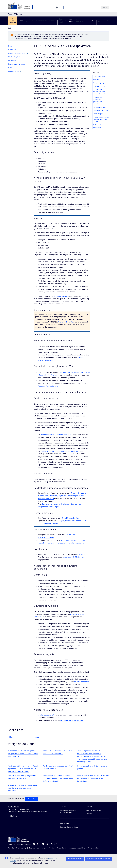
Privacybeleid (62, 848)
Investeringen (98, 115)
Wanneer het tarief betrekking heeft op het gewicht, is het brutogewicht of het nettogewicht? (23, 754)
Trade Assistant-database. (48, 386)
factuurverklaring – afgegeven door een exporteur (60, 451)
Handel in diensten (100, 108)
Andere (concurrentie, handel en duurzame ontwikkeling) (101, 122)
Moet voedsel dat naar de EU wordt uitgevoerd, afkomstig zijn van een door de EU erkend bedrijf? (58, 778)
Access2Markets (14, 807)
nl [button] (58, 8)
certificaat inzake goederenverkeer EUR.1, (57, 435)
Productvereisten (99, 87)
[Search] (105, 8)
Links (11, 737)
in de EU (82, 554)
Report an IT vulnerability (17, 848)
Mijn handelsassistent (66, 322)
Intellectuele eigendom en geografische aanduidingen (98, 101)
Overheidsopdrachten (101, 112)
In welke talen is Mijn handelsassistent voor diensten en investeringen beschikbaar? (22, 788)
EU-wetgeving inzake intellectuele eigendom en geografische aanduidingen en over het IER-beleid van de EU (62, 496)
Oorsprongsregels (100, 83)
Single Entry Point (62, 21)
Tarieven (96, 80)
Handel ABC (30, 21)
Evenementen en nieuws (82, 21)
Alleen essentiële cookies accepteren (98, 859)
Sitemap (89, 814)
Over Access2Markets (94, 810)
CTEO (93, 21)
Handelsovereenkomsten (46, 21)
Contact (54, 844)
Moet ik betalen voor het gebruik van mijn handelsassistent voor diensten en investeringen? (93, 778)
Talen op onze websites (37, 848)
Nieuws (37, 737)
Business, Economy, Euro (69, 827)
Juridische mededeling (77, 848)
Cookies (51, 848)
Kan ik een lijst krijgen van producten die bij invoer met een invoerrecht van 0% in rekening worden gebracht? (23, 769)
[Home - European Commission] (21, 839)
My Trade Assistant (13, 21)
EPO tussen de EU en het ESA (71, 720)
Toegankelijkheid (93, 848)
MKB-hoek (71, 21)
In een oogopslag (99, 76)
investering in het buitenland (74, 557)
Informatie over (103, 21)
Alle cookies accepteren (75, 859)
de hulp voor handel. (82, 682)
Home (21, 21)
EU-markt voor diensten (70, 518)
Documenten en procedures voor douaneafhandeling (100, 92)
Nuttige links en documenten (99, 130)
